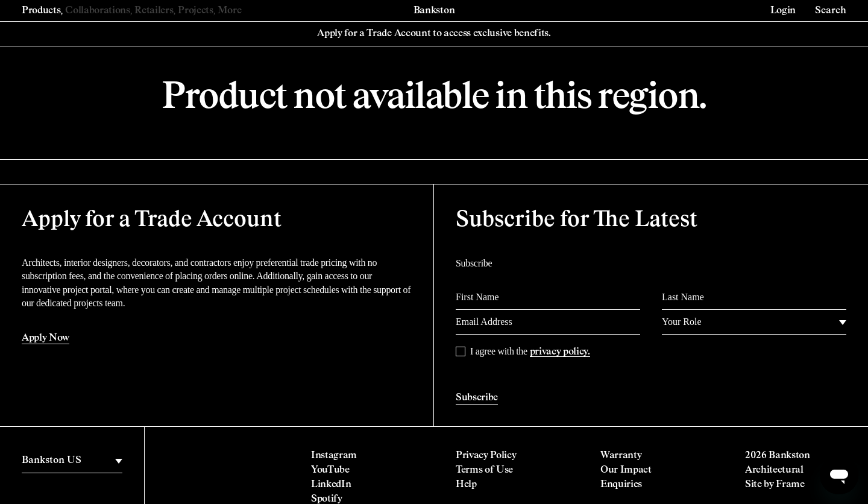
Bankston (434, 11)
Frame (790, 485)
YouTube (330, 470)
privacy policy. (560, 352)
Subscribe (477, 398)
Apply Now (46, 338)
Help (466, 485)
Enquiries (621, 485)
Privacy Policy (486, 456)
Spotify (327, 499)
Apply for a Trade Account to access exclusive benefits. (434, 34)
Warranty (621, 456)
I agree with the (530, 351)
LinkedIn (331, 485)
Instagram (334, 456)
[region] (72, 461)
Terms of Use (484, 470)
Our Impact (626, 470)
